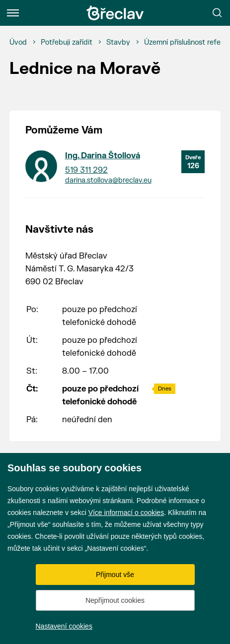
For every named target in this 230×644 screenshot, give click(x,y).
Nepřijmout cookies (115, 600)
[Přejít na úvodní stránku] (115, 13)
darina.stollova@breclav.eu (108, 180)
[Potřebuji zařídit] (67, 43)
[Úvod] (18, 43)
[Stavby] (118, 43)
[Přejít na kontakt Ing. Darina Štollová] (41, 166)
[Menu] (13, 13)
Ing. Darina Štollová (103, 156)
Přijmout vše (115, 575)
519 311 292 (86, 170)
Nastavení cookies (64, 626)
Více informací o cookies (126, 513)
